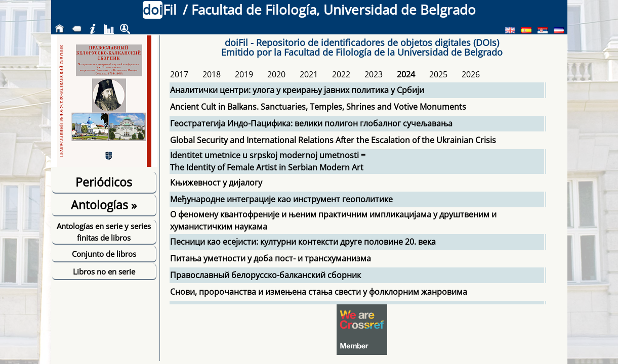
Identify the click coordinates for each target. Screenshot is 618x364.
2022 (341, 74)
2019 (244, 74)
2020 (276, 74)
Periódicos (104, 182)
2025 (438, 74)
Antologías (104, 205)
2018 (212, 74)
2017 (179, 74)
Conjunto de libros (104, 254)
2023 (374, 74)
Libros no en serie (104, 271)
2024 (406, 74)
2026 (471, 74)
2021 (309, 74)
